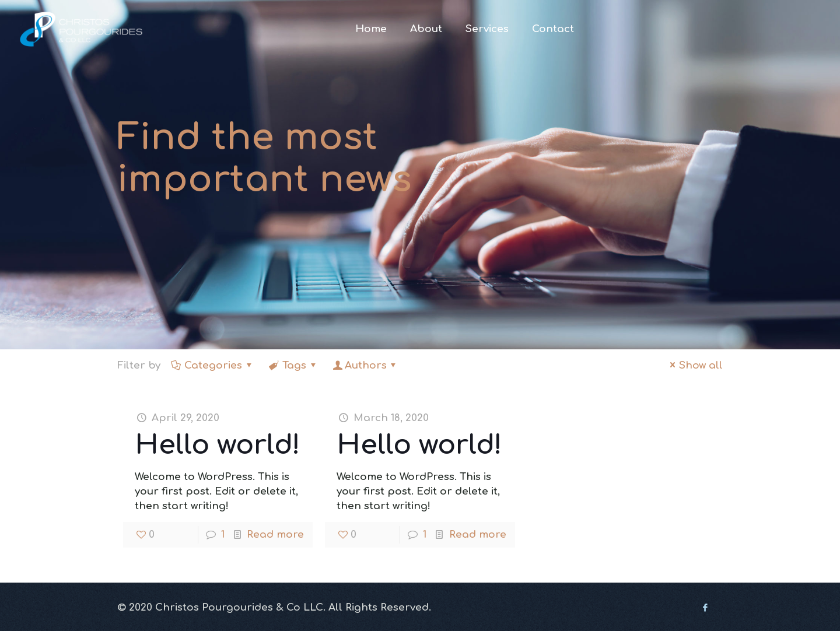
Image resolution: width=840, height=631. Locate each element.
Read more (275, 534)
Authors (366, 365)
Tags (293, 365)
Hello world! (218, 445)
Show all (694, 365)
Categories (213, 365)
